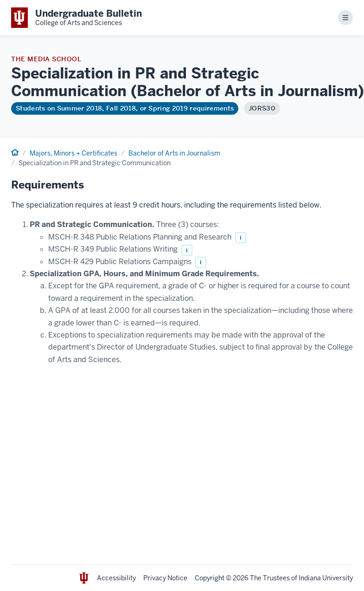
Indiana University (326, 578)
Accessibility (116, 578)
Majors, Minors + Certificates (73, 153)
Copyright (210, 578)
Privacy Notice (165, 578)
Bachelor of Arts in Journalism (174, 153)
